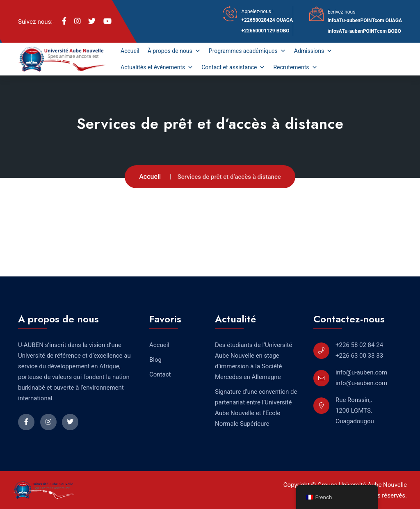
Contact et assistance (233, 67)
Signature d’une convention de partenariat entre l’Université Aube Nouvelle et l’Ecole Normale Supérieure (256, 408)
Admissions (313, 51)
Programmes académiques (247, 51)
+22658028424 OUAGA (267, 20)
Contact (160, 374)
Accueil (130, 51)
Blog (155, 360)
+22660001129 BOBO (265, 31)
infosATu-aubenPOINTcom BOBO (364, 31)
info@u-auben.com (361, 372)
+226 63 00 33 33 (359, 356)
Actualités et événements (157, 67)
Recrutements (295, 67)
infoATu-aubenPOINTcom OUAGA (365, 21)
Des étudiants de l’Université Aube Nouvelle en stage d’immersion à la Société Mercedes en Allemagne (253, 361)
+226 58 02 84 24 (359, 345)
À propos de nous (174, 51)
